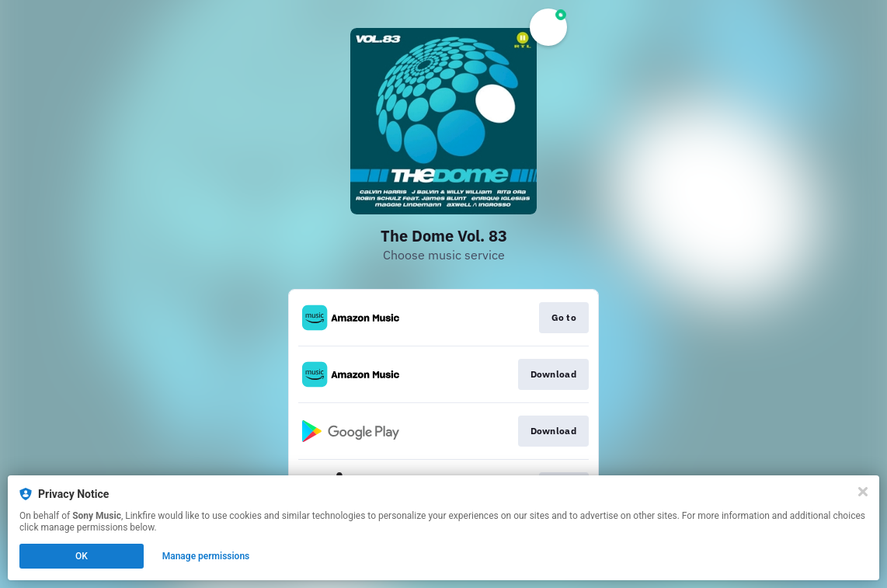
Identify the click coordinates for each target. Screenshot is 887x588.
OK (82, 556)
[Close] (863, 492)
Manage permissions (206, 556)
